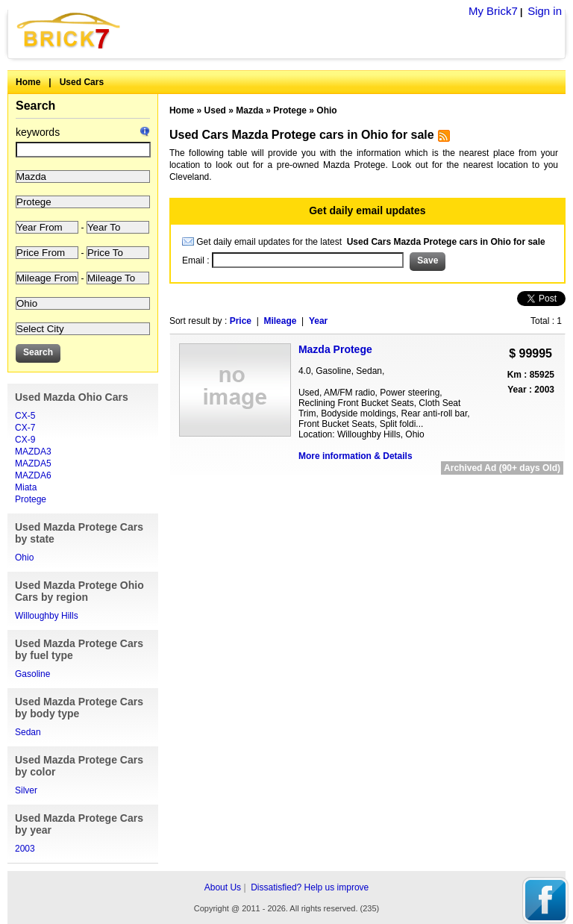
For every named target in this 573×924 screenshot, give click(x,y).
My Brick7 (493, 11)
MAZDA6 (33, 475)
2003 (25, 849)
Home (28, 82)
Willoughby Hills (47, 616)
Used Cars (82, 82)
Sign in (545, 11)
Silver (26, 790)
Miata (26, 487)
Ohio (24, 558)
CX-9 (25, 440)
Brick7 (69, 30)
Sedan (28, 732)
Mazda (250, 110)
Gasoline (32, 674)
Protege (31, 499)
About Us (223, 887)
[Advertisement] (367, 492)
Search (35, 106)
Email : (197, 260)
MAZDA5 (33, 463)
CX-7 (25, 428)
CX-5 (25, 416)
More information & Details (356, 456)
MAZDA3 (33, 452)
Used (215, 110)
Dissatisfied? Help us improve (310, 887)
